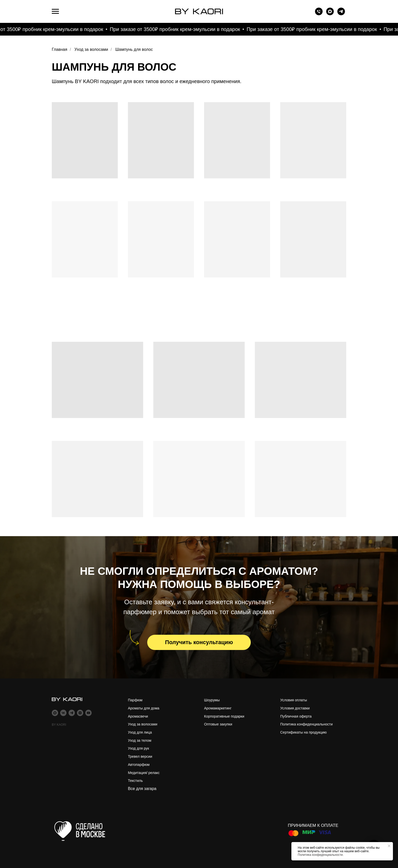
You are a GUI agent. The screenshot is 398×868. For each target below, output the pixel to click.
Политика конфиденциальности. (321, 855)
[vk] (63, 713)
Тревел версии (140, 756)
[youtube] (88, 713)
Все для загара (142, 789)
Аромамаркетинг (218, 708)
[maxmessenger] (330, 14)
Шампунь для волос (134, 49)
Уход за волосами (91, 49)
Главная (60, 49)
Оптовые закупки (218, 724)
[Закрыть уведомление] (389, 846)
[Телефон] (319, 14)
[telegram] (341, 14)
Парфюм (135, 700)
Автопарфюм (139, 765)
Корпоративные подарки (224, 716)
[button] (199, 642)
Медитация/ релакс (144, 773)
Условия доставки (295, 708)
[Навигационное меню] (55, 11)
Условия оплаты (294, 700)
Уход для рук (138, 748)
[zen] (80, 713)
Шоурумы (212, 700)
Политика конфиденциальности (306, 724)
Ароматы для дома (144, 708)
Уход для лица (140, 732)
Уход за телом (140, 740)
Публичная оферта (296, 716)
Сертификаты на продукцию (303, 732)
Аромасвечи (138, 716)
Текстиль (135, 781)
